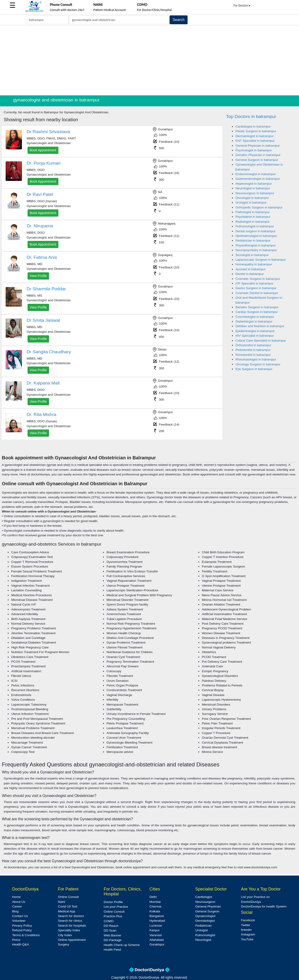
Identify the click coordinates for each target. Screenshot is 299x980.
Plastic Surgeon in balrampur (256, 131)
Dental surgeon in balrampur (256, 231)
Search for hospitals (72, 926)
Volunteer (19, 921)
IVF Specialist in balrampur (254, 283)
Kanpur (155, 930)
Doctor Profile (113, 902)
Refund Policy (22, 930)
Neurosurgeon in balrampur (255, 193)
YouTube (247, 939)
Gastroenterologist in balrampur (258, 179)
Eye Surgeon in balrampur (254, 369)
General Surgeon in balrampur (257, 160)
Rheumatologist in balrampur (256, 359)
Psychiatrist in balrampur (253, 217)
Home (16, 897)
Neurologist (203, 940)
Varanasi (156, 935)
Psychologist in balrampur (254, 150)
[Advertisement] (149, 60)
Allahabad (157, 940)
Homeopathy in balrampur (254, 264)
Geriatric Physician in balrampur (258, 155)
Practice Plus (113, 916)
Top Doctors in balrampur (251, 116)
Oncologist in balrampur (252, 198)
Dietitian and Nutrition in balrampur (260, 326)
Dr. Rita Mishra (41, 414)
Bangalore (157, 916)
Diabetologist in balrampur (254, 321)
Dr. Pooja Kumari (44, 163)
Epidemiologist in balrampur (255, 331)
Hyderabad (157, 921)
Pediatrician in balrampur (253, 241)
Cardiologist (204, 897)
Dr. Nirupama (40, 226)
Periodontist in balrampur (253, 355)
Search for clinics (70, 921)
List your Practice (116, 907)
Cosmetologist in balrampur (255, 317)
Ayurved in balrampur (251, 269)
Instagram (248, 934)
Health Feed (112, 950)
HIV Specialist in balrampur (255, 336)
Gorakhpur (157, 944)
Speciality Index (69, 930)
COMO (109, 921)
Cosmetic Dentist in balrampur (257, 293)
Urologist (202, 930)
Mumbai (155, 902)
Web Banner (112, 935)
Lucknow (156, 926)
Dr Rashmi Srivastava (48, 132)
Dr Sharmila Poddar (46, 289)
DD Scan (110, 930)
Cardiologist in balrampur (253, 126)
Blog (15, 911)
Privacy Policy (22, 926)
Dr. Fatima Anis (42, 257)
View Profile (38, 276)
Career (17, 906)
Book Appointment (43, 150)
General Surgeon (207, 911)
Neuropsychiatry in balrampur (256, 250)
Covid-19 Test (68, 906)
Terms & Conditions (26, 935)
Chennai (155, 906)
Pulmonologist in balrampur (255, 226)
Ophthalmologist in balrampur (256, 236)
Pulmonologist (205, 935)
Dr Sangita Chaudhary (49, 352)
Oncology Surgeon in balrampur (258, 364)
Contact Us (20, 916)
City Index (65, 935)
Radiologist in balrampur (253, 222)
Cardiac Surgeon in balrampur (257, 312)
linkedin (246, 930)
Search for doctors (71, 916)
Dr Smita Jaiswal (43, 320)
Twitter (246, 925)
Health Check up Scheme (122, 945)
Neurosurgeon (205, 902)
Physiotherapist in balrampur (256, 245)
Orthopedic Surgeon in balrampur (259, 207)
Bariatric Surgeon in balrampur (257, 307)
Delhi (153, 897)
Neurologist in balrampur (253, 188)
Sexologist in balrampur (252, 255)
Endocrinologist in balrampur (256, 174)
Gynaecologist (205, 916)
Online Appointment (72, 940)
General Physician (208, 906)
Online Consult (68, 897)
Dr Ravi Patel (40, 194)
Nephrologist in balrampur (254, 184)
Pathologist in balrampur (253, 212)
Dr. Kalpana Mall (43, 383)
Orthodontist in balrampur (253, 345)
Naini (62, 902)
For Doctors (242, 5)
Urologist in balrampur (251, 203)
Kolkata (155, 911)
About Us (19, 902)
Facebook (248, 920)
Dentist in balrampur (250, 274)
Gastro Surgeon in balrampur (256, 288)
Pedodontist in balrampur (253, 350)
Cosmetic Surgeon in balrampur (258, 279)
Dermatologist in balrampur (255, 136)
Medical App (67, 911)
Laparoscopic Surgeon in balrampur (261, 260)
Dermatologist (205, 921)
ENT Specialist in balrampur (255, 141)
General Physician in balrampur (258, 146)
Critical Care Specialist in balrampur (261, 341)
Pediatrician (204, 926)
